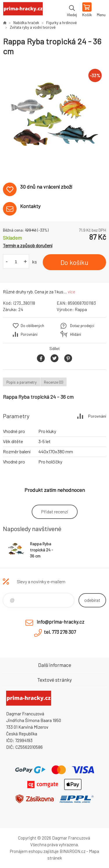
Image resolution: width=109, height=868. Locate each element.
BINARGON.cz (73, 851)
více (72, 292)
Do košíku (74, 262)
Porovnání (29, 334)
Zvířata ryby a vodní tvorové (33, 27)
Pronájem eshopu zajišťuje (34, 851)
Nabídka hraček (26, 23)
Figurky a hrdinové (61, 23)
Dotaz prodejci (82, 326)
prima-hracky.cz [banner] (23, 10)
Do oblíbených (32, 326)
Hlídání (76, 334)
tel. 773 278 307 (60, 632)
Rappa (81, 309)
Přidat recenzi (55, 511)
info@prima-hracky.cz (60, 622)
